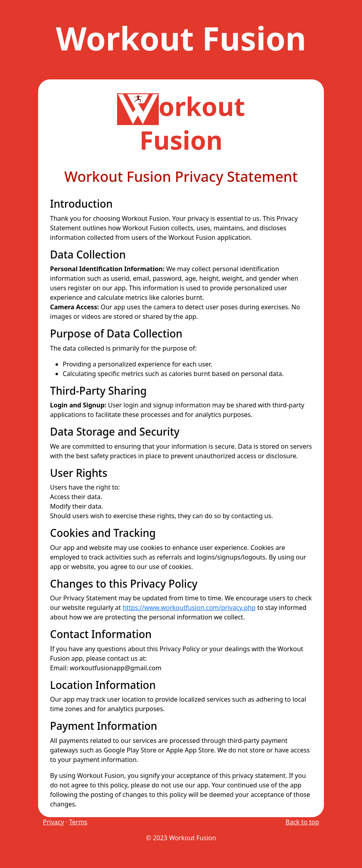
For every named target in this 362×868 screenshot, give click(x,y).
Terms (78, 822)
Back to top (302, 822)
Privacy (53, 822)
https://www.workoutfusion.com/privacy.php (189, 608)
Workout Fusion (181, 38)
